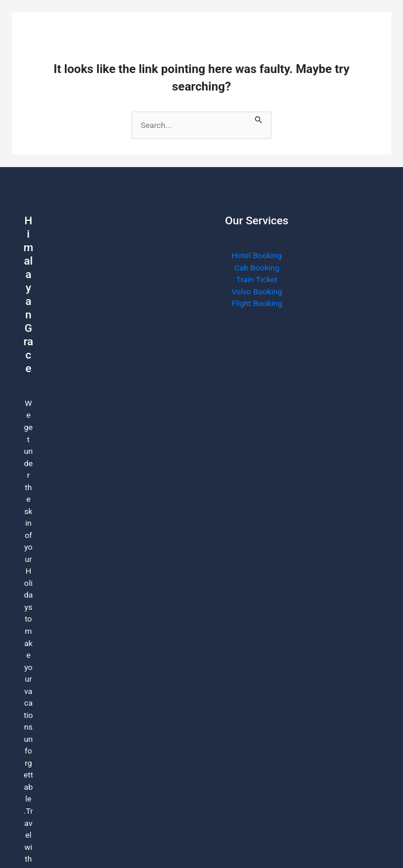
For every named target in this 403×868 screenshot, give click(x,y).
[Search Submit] (259, 118)
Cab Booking (257, 268)
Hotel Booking (257, 255)
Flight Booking (257, 303)
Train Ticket (257, 279)
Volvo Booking (257, 291)
